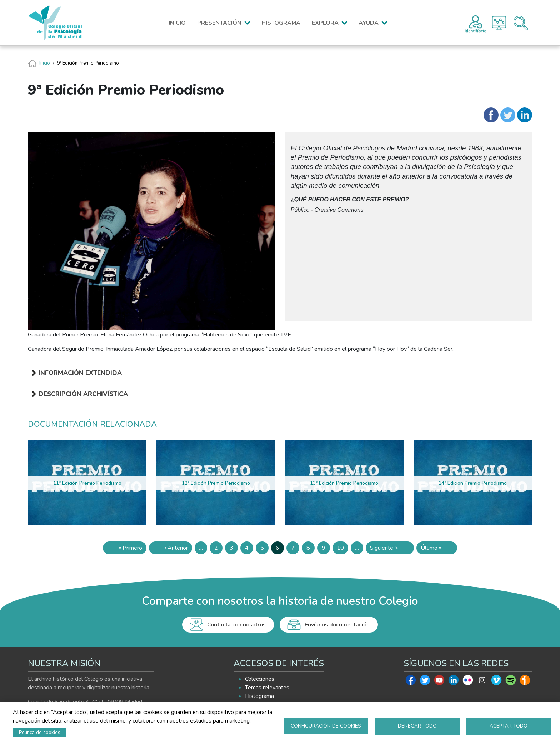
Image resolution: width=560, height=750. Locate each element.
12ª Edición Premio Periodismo (216, 483)
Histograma (499, 23)
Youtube (439, 682)
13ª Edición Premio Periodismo (344, 483)
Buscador (521, 23)
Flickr (468, 682)
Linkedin (454, 682)
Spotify (511, 682)
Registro (476, 23)
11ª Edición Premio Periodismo (87, 483)
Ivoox (525, 682)
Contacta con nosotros (236, 625)
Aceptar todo (509, 726)
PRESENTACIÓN (219, 23)
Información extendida (80, 373)
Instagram (482, 682)
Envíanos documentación (337, 625)
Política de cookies (40, 732)
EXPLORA (325, 23)
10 (342, 549)
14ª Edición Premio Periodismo (473, 483)
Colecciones (260, 679)
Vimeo (496, 682)
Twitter (425, 682)
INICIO (177, 23)
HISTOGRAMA (281, 23)
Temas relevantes (267, 687)
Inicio (45, 63)
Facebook (411, 682)
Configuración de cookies (326, 726)
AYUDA (369, 23)
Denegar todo (417, 726)
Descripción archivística (83, 394)
